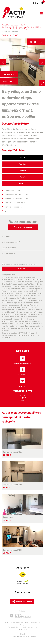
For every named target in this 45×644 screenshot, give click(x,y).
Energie (22, 177)
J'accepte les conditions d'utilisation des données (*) (21, 264)
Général (22, 158)
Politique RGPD (22, 629)
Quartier (22, 183)
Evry (22, 25)
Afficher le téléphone (23, 227)
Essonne (16, 25)
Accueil (4, 25)
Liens (30, 627)
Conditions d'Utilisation (24, 335)
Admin (35, 627)
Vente (10, 25)
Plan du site (12, 627)
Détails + (23, 164)
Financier (23, 171)
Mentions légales (22, 627)
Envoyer (23, 269)
